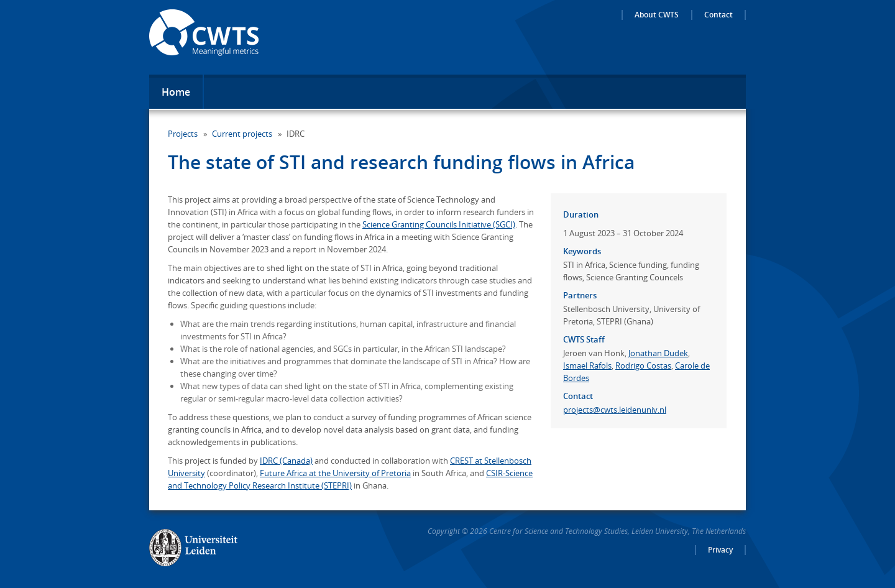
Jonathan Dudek (658, 353)
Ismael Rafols (587, 365)
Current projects (242, 134)
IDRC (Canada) (286, 461)
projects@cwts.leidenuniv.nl (615, 410)
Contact (718, 15)
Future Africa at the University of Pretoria (335, 473)
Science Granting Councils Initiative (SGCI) (439, 224)
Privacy (720, 550)
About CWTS (657, 15)
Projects (183, 134)
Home (176, 92)
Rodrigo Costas (643, 365)
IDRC (296, 134)
